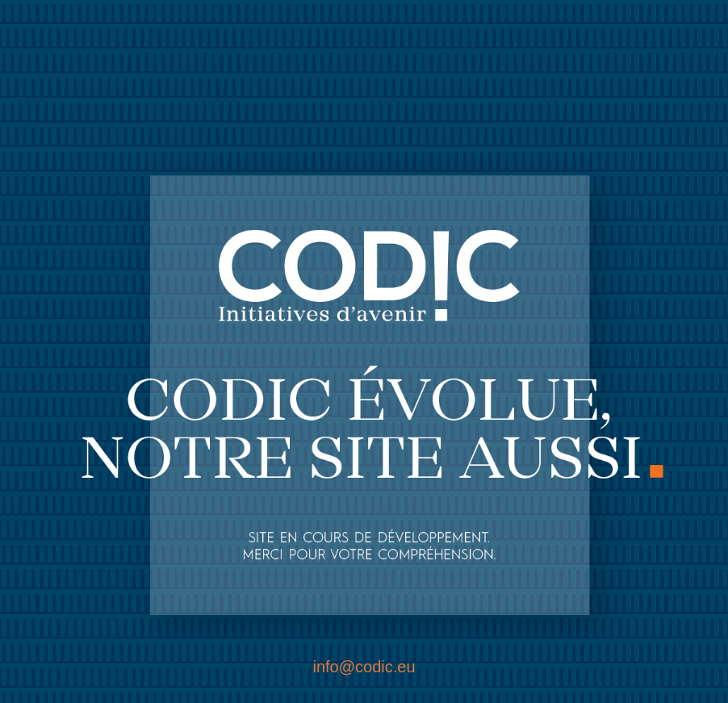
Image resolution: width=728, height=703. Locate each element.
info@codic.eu (364, 667)
